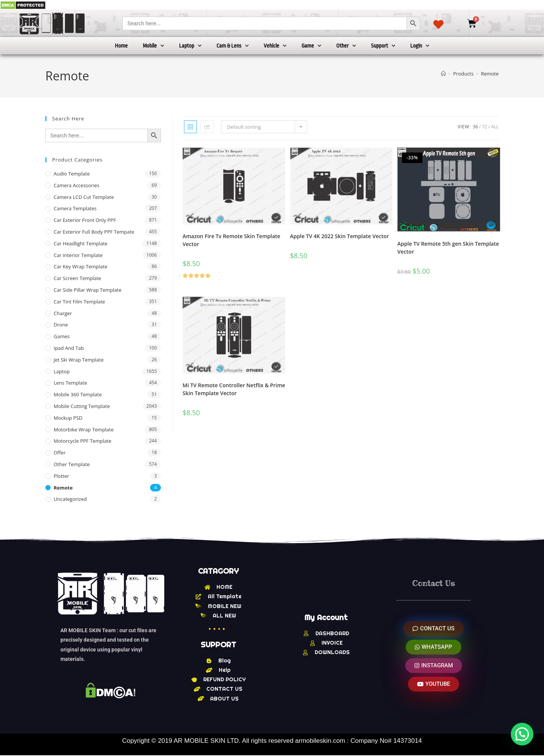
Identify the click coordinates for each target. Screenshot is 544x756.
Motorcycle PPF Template (83, 441)
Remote (490, 74)
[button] (522, 734)
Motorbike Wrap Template (84, 430)
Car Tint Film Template (79, 302)
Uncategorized (70, 499)
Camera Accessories (76, 185)
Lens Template (70, 383)
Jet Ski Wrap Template (79, 360)
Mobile (153, 46)
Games (62, 336)
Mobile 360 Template (78, 394)
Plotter (61, 476)
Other (346, 46)
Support (383, 46)
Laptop (190, 46)
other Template (72, 464)
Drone (61, 325)
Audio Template (72, 174)
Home (121, 46)
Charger (63, 313)
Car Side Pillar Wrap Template (87, 290)
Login (420, 46)
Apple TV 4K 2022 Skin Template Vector (340, 236)
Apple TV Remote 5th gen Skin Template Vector (448, 248)
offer (59, 453)
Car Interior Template (78, 255)
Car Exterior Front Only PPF (85, 220)
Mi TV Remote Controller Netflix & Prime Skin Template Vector (234, 389)
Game (311, 46)
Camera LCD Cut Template (84, 197)
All (495, 127)
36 (476, 127)
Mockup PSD (68, 418)
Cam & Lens (233, 46)
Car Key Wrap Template (80, 266)
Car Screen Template (77, 278)
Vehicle (275, 46)
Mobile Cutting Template (82, 406)
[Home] (443, 74)
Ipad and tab (69, 348)
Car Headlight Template (81, 243)
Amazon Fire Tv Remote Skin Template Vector (231, 240)
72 (485, 127)
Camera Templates (75, 208)
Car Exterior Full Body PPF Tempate (94, 232)
